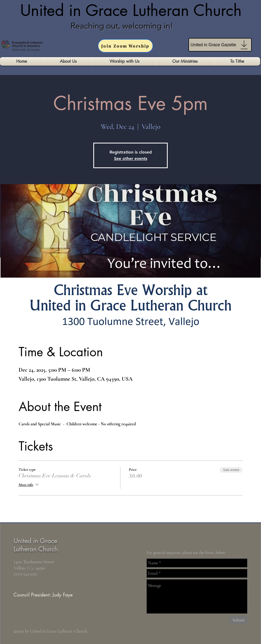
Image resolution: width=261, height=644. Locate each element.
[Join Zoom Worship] (125, 46)
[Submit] (238, 620)
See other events (131, 158)
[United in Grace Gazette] (220, 45)
